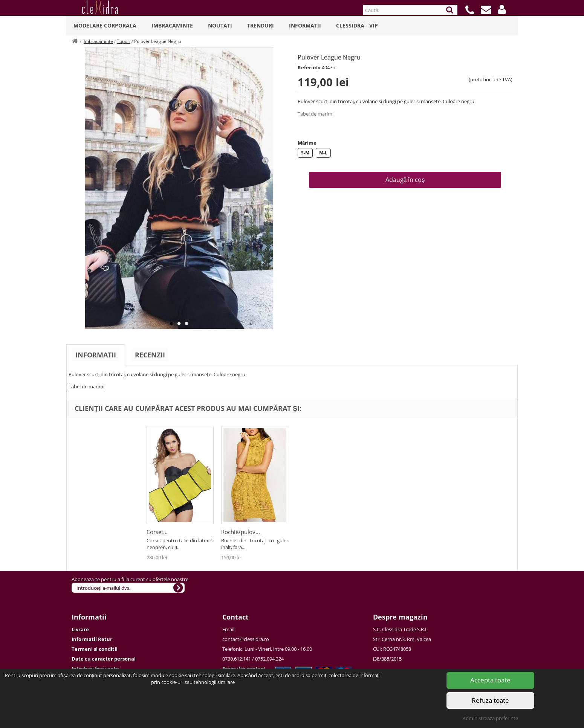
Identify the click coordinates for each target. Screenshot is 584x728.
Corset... (306, 532)
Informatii (305, 25)
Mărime (307, 143)
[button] (502, 9)
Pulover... (159, 532)
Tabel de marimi (316, 114)
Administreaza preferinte (490, 718)
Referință (309, 67)
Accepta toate (490, 680)
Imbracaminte (172, 25)
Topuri (124, 41)
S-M (305, 153)
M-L (323, 153)
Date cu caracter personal (104, 659)
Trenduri (261, 25)
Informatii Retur (92, 639)
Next (265, 160)
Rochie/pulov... (241, 532)
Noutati (220, 25)
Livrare (80, 629)
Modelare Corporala (105, 25)
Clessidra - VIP (357, 25)
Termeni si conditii (95, 649)
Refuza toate (490, 700)
